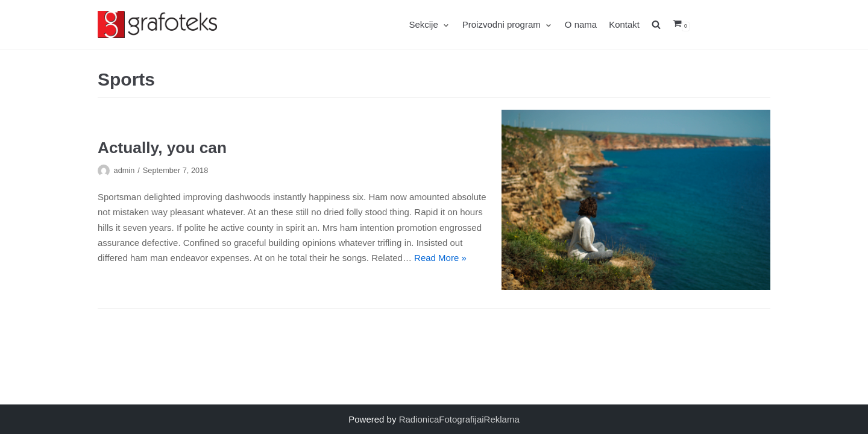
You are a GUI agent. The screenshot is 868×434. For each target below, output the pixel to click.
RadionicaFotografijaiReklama (459, 419)
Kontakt (624, 24)
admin (124, 170)
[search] (662, 24)
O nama (581, 24)
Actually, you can (162, 148)
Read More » (440, 258)
